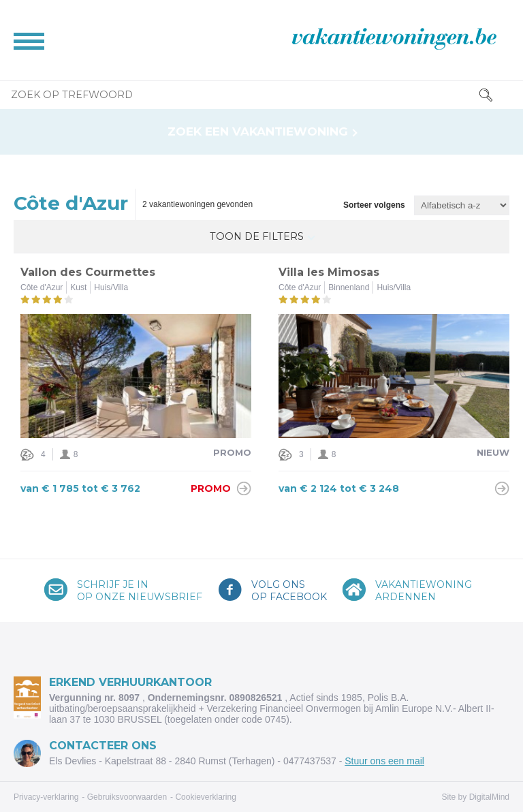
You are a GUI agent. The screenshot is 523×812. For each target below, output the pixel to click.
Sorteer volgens (374, 206)
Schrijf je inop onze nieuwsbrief (140, 591)
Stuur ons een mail (384, 761)
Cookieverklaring (205, 797)
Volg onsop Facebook (289, 591)
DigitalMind (489, 797)
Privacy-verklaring (46, 797)
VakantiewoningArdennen (424, 591)
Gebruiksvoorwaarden (127, 797)
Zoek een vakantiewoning (258, 132)
